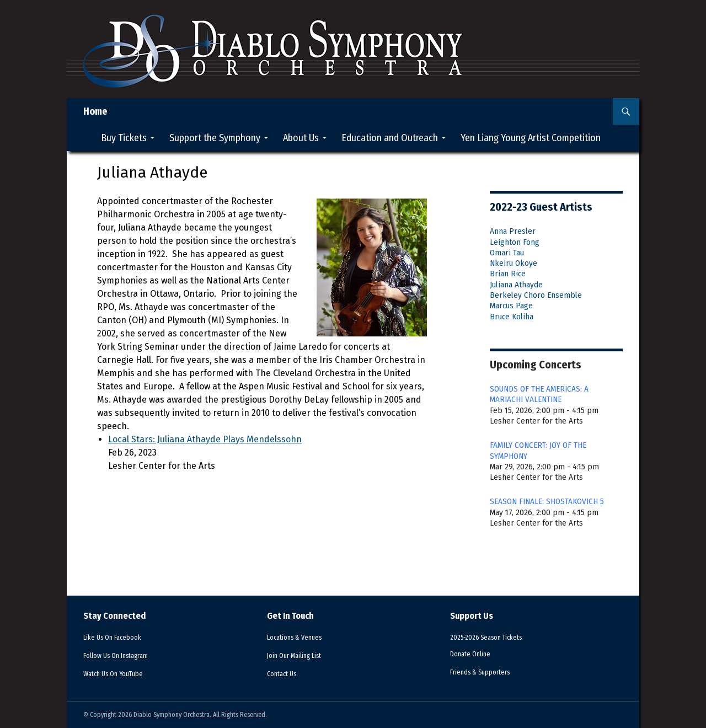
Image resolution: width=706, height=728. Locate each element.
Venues (301, 637)
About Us (301, 138)
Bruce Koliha (512, 317)
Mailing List (302, 655)
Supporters (488, 672)
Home (95, 111)
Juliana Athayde (516, 285)
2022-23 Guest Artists (541, 207)
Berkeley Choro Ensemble (536, 295)
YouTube (120, 673)
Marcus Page (511, 306)
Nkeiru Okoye (514, 263)
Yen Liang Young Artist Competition (531, 138)
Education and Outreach (390, 138)
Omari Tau (507, 253)
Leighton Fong (515, 242)
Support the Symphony (215, 138)
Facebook (119, 637)
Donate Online (475, 654)
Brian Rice (508, 274)
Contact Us (285, 673)
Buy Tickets (124, 138)
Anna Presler (513, 231)
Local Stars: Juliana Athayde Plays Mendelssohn (205, 439)
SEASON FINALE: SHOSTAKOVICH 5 (547, 501)
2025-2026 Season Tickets (495, 637)
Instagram (124, 655)
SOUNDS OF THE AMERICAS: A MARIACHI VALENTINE (539, 394)
